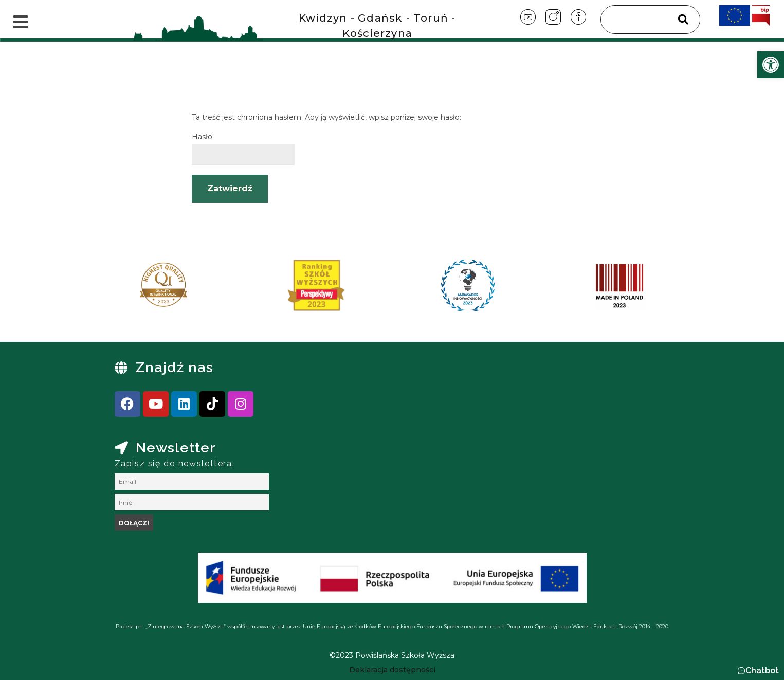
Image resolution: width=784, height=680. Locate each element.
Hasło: (243, 148)
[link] (771, 65)
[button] (758, 671)
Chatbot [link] (762, 670)
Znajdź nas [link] (175, 367)
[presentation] (124, 289)
